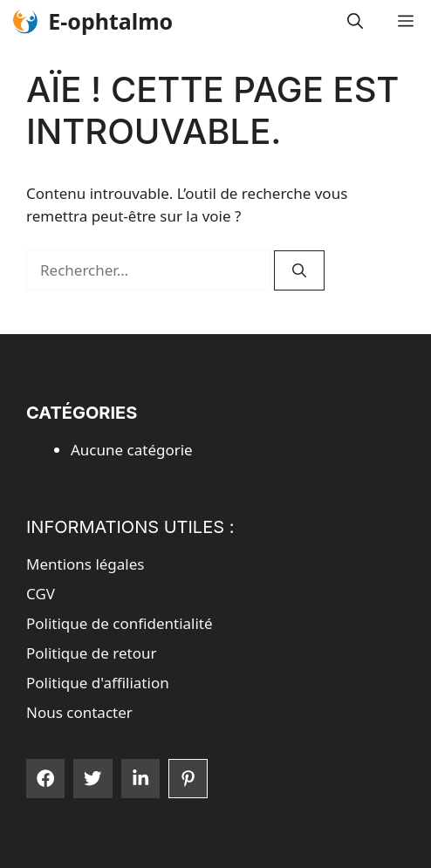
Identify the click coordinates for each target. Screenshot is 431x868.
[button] (355, 21)
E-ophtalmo (110, 21)
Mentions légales (85, 564)
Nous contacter (79, 712)
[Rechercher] (299, 270)
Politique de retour (92, 653)
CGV (41, 594)
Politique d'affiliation (98, 683)
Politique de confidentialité (120, 623)
